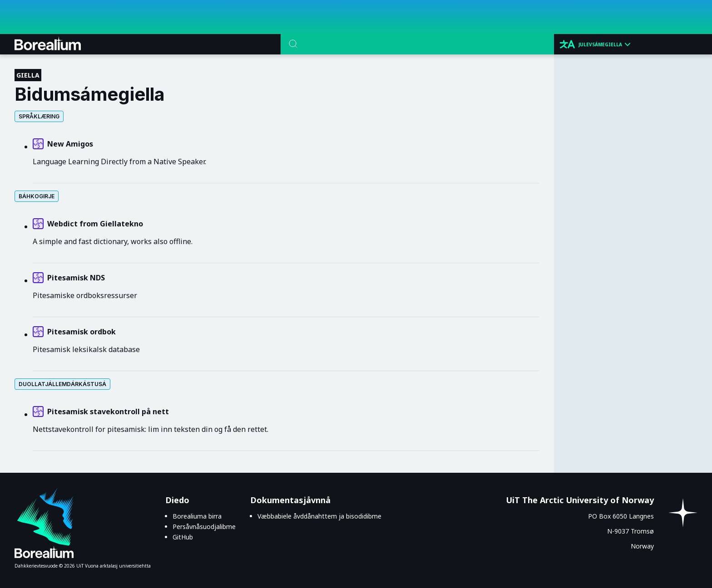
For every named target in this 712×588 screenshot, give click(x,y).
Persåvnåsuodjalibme (204, 527)
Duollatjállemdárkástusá (62, 384)
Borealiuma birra (197, 516)
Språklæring (39, 116)
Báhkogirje (37, 196)
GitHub (183, 537)
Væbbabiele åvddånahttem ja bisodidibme (319, 516)
